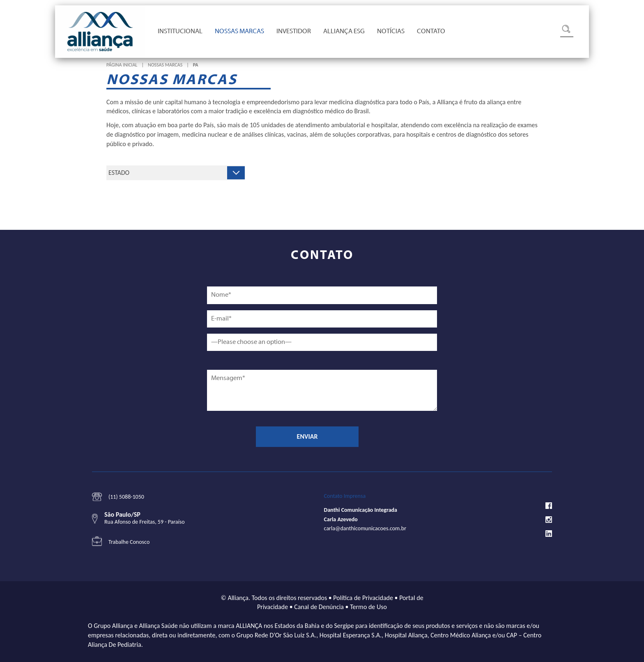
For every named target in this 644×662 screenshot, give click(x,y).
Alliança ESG (344, 32)
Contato (431, 32)
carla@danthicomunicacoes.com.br (365, 528)
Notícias (391, 32)
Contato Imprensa (345, 496)
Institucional (180, 32)
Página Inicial (122, 65)
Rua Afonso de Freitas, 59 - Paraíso (145, 522)
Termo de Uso (368, 607)
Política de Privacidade (363, 598)
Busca (567, 31)
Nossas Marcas (239, 32)
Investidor (294, 32)
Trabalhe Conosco (129, 542)
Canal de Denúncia (319, 607)
